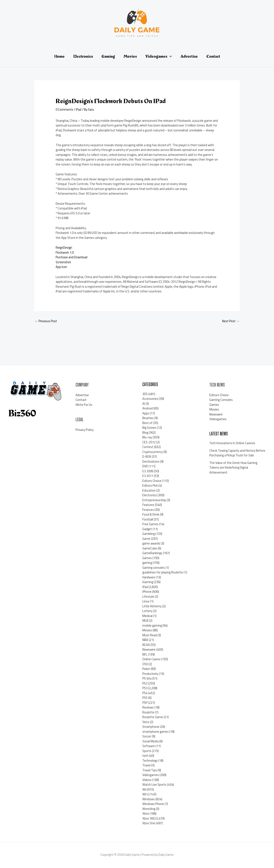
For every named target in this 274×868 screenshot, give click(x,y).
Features (149, 505)
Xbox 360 (149, 819)
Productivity (151, 674)
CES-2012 (149, 442)
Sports (147, 751)
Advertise (82, 395)
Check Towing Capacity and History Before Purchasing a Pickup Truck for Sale (234, 456)
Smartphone (151, 727)
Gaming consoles (154, 568)
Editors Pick (150, 486)
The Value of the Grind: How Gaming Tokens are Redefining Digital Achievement (234, 472)
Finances (148, 510)
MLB (145, 621)
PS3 (145, 688)
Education (149, 491)
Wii (144, 790)
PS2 (145, 684)
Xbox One (149, 823)
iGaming (148, 582)
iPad (79, 109)
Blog (145, 433)
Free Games (150, 524)
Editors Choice (152, 481)
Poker (146, 669)
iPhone (147, 592)
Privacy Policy (85, 430)
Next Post (230, 321)
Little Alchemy (152, 606)
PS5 (145, 698)
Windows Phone (153, 804)
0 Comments (65, 109)
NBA (145, 640)
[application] (170, 56)
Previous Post (46, 321)
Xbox (146, 814)
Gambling (149, 534)
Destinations (151, 462)
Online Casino (151, 659)
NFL (145, 655)
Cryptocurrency (153, 452)
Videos (147, 780)
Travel (147, 765)
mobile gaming (152, 626)
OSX (145, 664)
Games (147, 558)
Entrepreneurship (154, 500)
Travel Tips (150, 770)
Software (149, 746)
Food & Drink (151, 515)
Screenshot (64, 262)
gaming (147, 563)
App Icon (61, 267)
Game (146, 539)
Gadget (147, 529)
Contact (81, 400)
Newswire (149, 650)
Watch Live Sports (155, 785)
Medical (147, 616)
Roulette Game (153, 717)
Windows (149, 799)
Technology (150, 761)
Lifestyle (148, 597)
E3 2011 (148, 476)
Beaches (148, 418)
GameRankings (153, 553)
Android (148, 408)
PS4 (145, 693)
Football (148, 520)
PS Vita (147, 679)
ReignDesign (64, 247)
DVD (145, 466)
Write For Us (84, 405)
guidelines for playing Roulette (163, 572)
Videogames (151, 775)
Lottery (148, 611)
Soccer (147, 736)
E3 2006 (148, 471)
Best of (147, 423)
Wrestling (149, 809)
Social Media (151, 741)
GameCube (150, 548)
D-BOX (147, 457)
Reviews (148, 708)
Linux (146, 601)
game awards (152, 544)
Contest (148, 447)
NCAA (146, 645)
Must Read (150, 635)
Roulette (149, 712)
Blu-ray (147, 437)
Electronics (150, 495)
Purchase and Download (72, 257)
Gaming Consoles (221, 400)
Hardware (149, 577)
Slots (146, 722)
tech (145, 756)
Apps (146, 413)
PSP (145, 703)
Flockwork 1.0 (65, 252)
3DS (145, 394)
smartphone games (156, 732)
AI (144, 404)
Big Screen (150, 428)
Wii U (146, 794)
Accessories (150, 399)
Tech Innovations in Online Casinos (233, 443)
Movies (147, 630)
